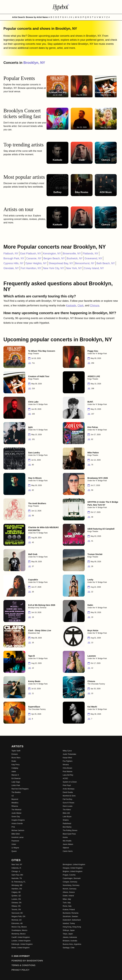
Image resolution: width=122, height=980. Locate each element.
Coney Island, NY (94, 268)
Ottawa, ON (16, 906)
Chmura (95, 305)
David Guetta (68, 792)
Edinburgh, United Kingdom (22, 944)
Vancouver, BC (17, 913)
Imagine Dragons (18, 820)
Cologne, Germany (70, 882)
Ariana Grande (17, 824)
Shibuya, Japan (69, 930)
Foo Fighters (68, 761)
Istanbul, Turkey (69, 923)
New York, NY (74, 268)
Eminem (15, 754)
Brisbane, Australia (70, 941)
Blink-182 (66, 813)
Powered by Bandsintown (27, 961)
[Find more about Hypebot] (61, 7)
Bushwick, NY (75, 258)
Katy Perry (16, 765)
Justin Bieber (16, 813)
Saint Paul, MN (17, 875)
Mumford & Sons (69, 796)
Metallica (15, 803)
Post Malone (68, 772)
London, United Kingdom (21, 941)
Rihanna (15, 806)
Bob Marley (67, 827)
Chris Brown (67, 768)
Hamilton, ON (17, 889)
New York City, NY (54, 268)
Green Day (16, 817)
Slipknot (66, 848)
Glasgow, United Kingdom (73, 868)
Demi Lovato (68, 806)
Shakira (66, 820)
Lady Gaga (16, 782)
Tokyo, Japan (68, 934)
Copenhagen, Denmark (72, 878)
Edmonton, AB (17, 923)
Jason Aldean (68, 844)
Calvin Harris (68, 851)
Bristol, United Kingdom (20, 948)
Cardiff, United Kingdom (21, 937)
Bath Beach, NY (106, 263)
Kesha (65, 837)
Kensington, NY (52, 254)
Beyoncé (15, 799)
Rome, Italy (67, 906)
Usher (14, 844)
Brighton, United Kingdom (73, 871)
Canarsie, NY (34, 258)
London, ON (16, 899)
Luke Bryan (67, 817)
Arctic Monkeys (69, 789)
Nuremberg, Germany (71, 885)
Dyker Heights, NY (36, 263)
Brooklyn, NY (34, 63)
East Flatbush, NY (31, 254)
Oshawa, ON (16, 903)
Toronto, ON (16, 910)
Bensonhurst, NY (85, 263)
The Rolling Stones (70, 830)
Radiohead (67, 824)
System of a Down (70, 782)
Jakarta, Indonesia (70, 937)
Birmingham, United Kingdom (74, 865)
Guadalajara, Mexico (19, 930)
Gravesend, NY (93, 258)
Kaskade (71, 305)
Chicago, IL (16, 871)
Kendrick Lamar (18, 837)
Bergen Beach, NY (54, 258)
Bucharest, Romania (71, 913)
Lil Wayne (15, 848)
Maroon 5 (15, 775)
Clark (80, 305)
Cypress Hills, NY (14, 263)
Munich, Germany (70, 889)
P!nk (13, 827)
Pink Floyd (67, 785)
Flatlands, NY (91, 254)
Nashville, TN (17, 878)
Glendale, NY (11, 268)
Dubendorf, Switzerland (72, 920)
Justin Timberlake (69, 754)
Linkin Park (16, 785)
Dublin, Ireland (68, 896)
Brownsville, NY (72, 254)
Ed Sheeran (16, 778)
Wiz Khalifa (67, 841)
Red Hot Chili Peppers (20, 789)
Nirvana (66, 765)
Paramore (15, 841)
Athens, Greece (69, 892)
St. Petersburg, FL (18, 882)
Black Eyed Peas (69, 834)
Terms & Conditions (23, 965)
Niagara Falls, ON (18, 916)
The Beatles (16, 792)
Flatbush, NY (11, 254)
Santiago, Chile (69, 948)
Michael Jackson (18, 830)
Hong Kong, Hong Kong (72, 927)
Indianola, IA (16, 868)
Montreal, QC (17, 920)
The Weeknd (16, 810)
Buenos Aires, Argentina (72, 944)
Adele (14, 772)
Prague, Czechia (69, 875)
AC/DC (65, 778)
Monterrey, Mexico (19, 934)
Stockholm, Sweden (70, 916)
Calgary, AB (16, 892)
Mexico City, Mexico (19, 927)
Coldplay (15, 768)
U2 (13, 796)
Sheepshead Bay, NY (61, 263)
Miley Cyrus (67, 751)
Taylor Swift (16, 751)
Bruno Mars (16, 758)
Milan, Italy (67, 899)
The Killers (67, 810)
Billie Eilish (16, 834)
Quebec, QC (16, 896)
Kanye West (67, 758)
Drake (14, 761)
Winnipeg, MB (17, 885)
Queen (14, 851)
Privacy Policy (20, 970)
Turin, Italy (67, 903)
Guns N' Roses (69, 803)
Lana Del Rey (68, 775)
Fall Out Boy (68, 799)
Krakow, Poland (69, 910)
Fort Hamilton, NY (31, 268)
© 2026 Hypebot (21, 956)
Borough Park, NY (14, 258)
